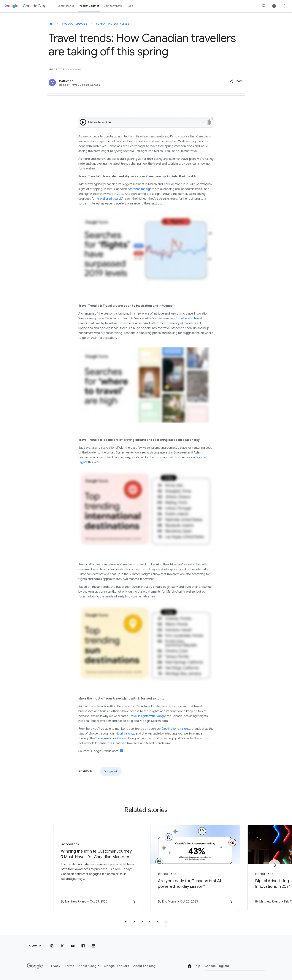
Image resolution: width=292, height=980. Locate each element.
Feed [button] (130, 6)
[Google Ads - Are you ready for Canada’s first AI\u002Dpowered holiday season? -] (195, 868)
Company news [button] (113, 6)
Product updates (75, 24)
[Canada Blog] (51, 24)
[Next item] (274, 865)
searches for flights (141, 189)
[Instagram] (52, 946)
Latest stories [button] (66, 6)
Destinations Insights (176, 729)
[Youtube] (73, 946)
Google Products (116, 966)
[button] (236, 81)
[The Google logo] (35, 966)
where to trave (191, 318)
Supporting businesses (113, 24)
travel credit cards (110, 199)
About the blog (145, 966)
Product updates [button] (89, 6)
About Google (89, 966)
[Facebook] (83, 946)
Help (194, 966)
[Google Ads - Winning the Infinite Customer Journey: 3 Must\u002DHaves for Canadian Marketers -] (97, 868)
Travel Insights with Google (148, 716)
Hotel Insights (125, 734)
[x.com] (62, 946)
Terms (69, 966)
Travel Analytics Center (111, 738)
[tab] (126, 922)
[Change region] (235, 966)
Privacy (55, 966)
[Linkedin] (93, 946)
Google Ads (111, 771)
